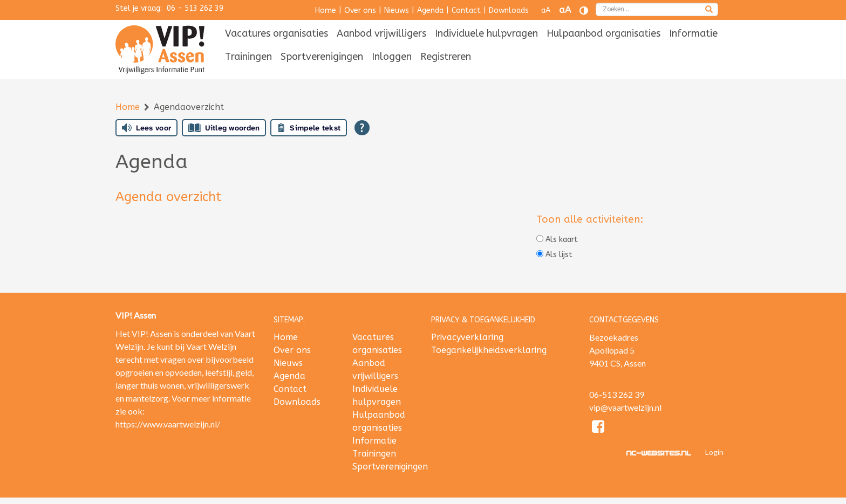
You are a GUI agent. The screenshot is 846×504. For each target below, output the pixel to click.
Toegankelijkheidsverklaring (489, 350)
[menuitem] (277, 34)
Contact (466, 11)
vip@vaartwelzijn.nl (625, 407)
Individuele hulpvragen (486, 33)
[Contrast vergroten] (584, 11)
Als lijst (554, 255)
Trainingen (248, 57)
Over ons (360, 11)
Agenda (430, 11)
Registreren (446, 57)
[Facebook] (599, 428)
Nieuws (397, 11)
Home (326, 11)
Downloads (509, 11)
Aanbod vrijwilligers (381, 33)
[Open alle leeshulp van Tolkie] (362, 128)
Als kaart (557, 240)
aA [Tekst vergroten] (565, 10)
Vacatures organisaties (277, 33)
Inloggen (392, 57)
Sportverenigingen (322, 57)
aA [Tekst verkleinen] (546, 11)
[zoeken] (709, 10)
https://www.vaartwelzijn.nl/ (168, 424)
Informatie (693, 33)
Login (714, 452)
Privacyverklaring (467, 337)
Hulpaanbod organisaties (603, 33)
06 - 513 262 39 (195, 8)
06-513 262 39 (617, 394)
